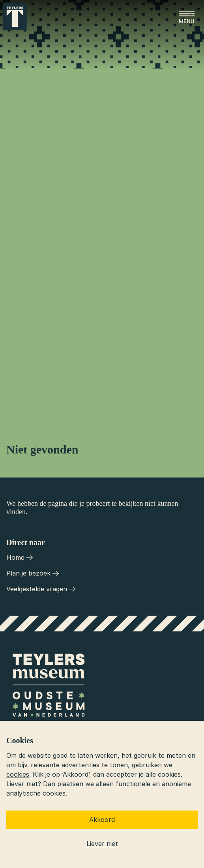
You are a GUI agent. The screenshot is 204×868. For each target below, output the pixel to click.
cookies (18, 774)
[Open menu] (187, 17)
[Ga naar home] (15, 17)
